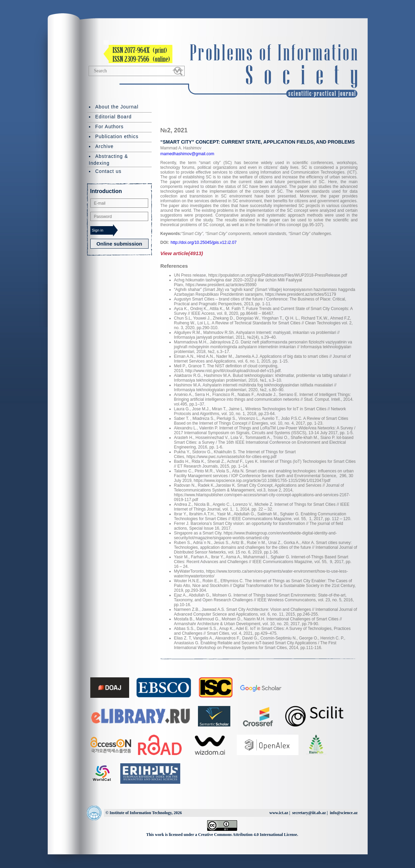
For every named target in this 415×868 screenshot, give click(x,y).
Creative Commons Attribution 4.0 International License (248, 835)
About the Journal (117, 107)
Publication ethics (117, 136)
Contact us (109, 171)
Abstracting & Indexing (109, 160)
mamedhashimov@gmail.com (187, 154)
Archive (105, 146)
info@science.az (344, 813)
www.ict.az (279, 813)
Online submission (119, 244)
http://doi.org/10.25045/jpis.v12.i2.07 (204, 242)
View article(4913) (182, 253)
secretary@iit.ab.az (309, 813)
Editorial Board (114, 117)
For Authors (110, 127)
